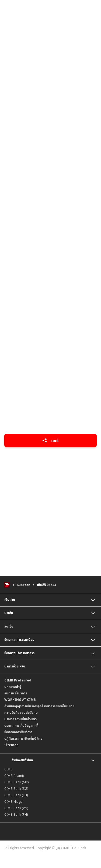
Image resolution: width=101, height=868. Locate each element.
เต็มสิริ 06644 (46, 585)
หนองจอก (23, 585)
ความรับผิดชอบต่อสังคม (21, 713)
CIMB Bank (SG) (16, 789)
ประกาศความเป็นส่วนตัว (20, 719)
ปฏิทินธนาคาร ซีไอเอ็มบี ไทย (23, 738)
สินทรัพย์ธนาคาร (16, 693)
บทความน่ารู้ (13, 687)
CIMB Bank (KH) (16, 795)
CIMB (8, 769)
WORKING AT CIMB (20, 700)
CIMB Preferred (18, 680)
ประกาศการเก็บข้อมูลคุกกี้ (21, 726)
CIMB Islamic (14, 776)
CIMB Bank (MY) (16, 782)
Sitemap (11, 745)
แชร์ (50, 440)
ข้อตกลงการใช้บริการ (18, 732)
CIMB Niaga (13, 802)
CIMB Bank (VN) (16, 808)
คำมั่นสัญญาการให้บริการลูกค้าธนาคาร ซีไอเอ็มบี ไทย (39, 706)
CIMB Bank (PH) (16, 814)
